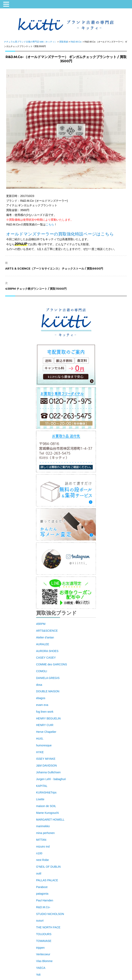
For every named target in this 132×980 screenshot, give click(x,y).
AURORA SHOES (47, 651)
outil (39, 873)
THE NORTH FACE (48, 927)
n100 (39, 853)
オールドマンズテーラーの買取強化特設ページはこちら (60, 234)
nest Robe (42, 860)
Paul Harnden (45, 900)
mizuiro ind (43, 847)
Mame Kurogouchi (47, 813)
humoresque (44, 745)
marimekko (43, 826)
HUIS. (40, 739)
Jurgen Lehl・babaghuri (51, 779)
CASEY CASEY (46, 658)
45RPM (41, 624)
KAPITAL (42, 786)
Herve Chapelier (46, 732)
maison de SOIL (46, 806)
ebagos (41, 698)
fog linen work (45, 712)
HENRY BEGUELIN (48, 718)
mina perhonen (45, 833)
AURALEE (43, 644)
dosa (39, 685)
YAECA (41, 968)
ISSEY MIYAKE (46, 759)
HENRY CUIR (45, 725)
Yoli (38, 975)
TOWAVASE (44, 941)
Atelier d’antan (45, 637)
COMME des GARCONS (52, 664)
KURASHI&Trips (46, 792)
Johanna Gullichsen (48, 772)
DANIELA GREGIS (48, 678)
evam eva (42, 705)
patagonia (42, 894)
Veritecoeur (43, 954)
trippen (40, 948)
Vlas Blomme (44, 961)
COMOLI (42, 671)
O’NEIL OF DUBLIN (48, 867)
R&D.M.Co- (43, 907)
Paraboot (42, 887)
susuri (40, 921)
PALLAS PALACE (47, 880)
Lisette (40, 799)
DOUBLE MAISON (48, 691)
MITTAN (41, 840)
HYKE (40, 752)
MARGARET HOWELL (50, 820)
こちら (50, 224)
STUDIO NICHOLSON (50, 914)
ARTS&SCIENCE (47, 631)
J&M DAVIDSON (46, 766)
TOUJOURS (44, 934)
